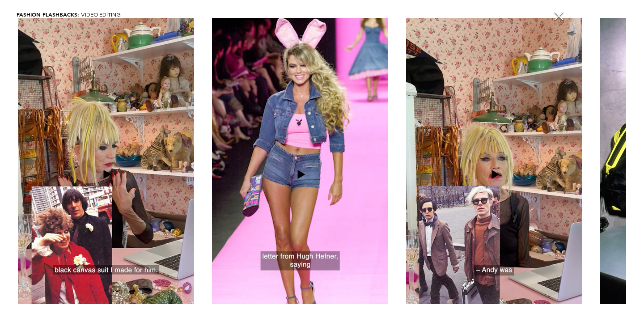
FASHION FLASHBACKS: (49, 14)
